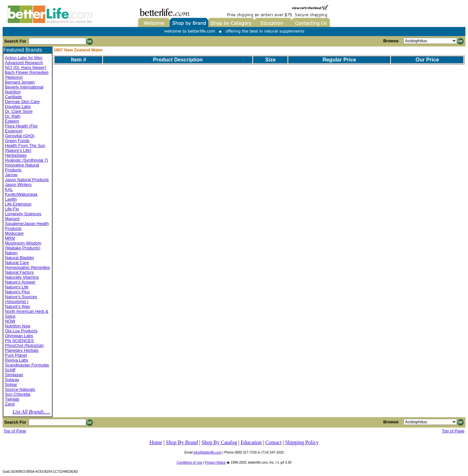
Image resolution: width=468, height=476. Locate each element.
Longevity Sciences (23, 214)
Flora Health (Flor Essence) (21, 128)
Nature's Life (17, 287)
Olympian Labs (19, 336)
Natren (11, 253)
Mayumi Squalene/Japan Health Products (27, 224)
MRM (10, 238)
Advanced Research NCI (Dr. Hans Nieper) (26, 65)
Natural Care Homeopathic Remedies (27, 265)
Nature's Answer (20, 282)
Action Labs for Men (24, 58)
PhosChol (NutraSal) (24, 345)
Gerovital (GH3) (20, 136)
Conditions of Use (190, 463)
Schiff (10, 370)
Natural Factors (19, 272)
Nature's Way (17, 306)
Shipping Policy (302, 442)
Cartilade (13, 97)
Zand (10, 404)
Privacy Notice (215, 463)
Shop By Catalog (219, 442)
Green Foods (17, 141)
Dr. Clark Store (19, 111)
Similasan (14, 375)
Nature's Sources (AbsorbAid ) (21, 299)
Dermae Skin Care (22, 102)
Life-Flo (12, 209)
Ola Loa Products (21, 331)
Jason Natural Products (27, 180)
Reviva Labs (17, 360)
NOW (10, 321)
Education (251, 442)
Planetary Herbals (22, 350)
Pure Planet (16, 355)
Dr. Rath (13, 116)
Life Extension (18, 204)
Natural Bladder (19, 258)
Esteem (12, 121)
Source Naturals (20, 389)
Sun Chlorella (18, 394)
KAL (9, 189)
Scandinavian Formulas (27, 365)
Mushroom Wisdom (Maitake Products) (23, 245)
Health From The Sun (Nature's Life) (25, 148)
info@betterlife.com (207, 452)
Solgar (11, 384)
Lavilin (11, 199)
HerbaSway (16, 155)
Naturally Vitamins (22, 277)
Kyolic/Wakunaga (21, 194)
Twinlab (12, 399)
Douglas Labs (18, 106)
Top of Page (15, 431)
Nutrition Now (18, 326)
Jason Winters (18, 185)
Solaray (12, 380)
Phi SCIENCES (19, 341)
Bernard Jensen (20, 82)
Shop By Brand (182, 442)
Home (156, 442)
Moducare (14, 233)
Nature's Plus (17, 292)
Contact (274, 442)
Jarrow (11, 175)
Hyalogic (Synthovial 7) (26, 160)
